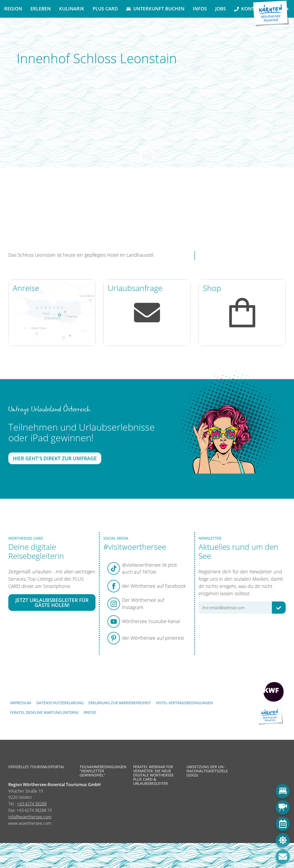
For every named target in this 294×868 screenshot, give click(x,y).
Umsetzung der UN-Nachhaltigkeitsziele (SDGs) (207, 771)
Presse (90, 712)
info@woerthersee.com (30, 817)
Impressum (21, 703)
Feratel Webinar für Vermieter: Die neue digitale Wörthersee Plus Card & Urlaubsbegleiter (154, 775)
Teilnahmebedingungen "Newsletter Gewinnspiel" (103, 771)
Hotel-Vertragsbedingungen (184, 703)
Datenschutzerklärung (60, 703)
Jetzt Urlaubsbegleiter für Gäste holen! (52, 603)
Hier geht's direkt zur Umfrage (55, 459)
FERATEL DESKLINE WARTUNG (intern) (44, 712)
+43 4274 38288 (32, 804)
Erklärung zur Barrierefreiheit (120, 703)
